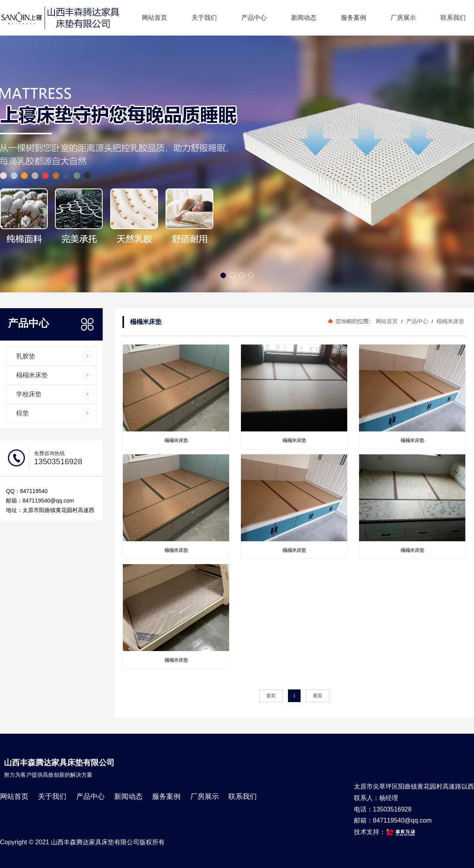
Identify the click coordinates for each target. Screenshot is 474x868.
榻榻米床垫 (450, 321)
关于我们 (204, 18)
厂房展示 (403, 18)
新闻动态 (304, 18)
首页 (271, 696)
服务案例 (354, 18)
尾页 (318, 696)
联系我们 (453, 18)
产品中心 (254, 18)
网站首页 (154, 18)
